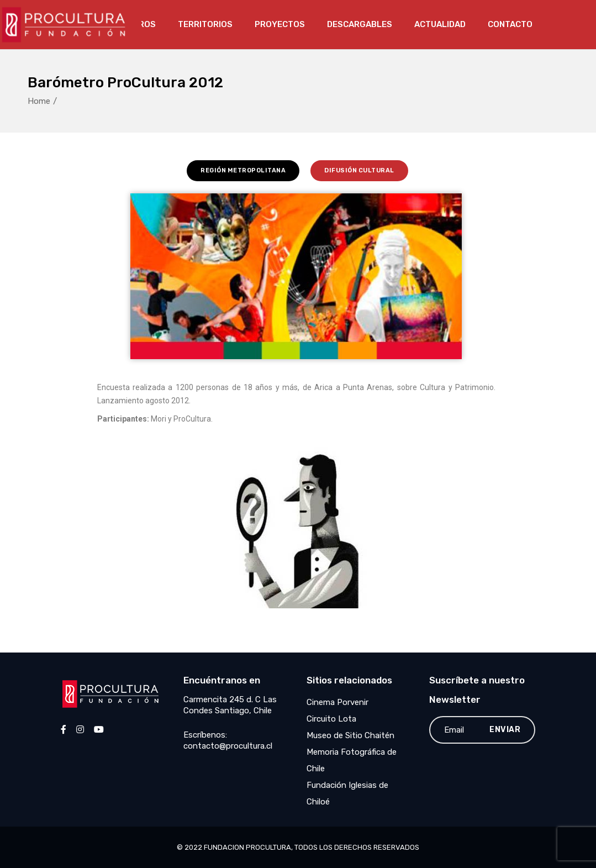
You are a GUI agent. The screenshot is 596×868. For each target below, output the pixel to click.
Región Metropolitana (243, 170)
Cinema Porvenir (337, 702)
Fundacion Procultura (247, 847)
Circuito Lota (331, 719)
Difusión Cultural (359, 170)
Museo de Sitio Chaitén (350, 735)
